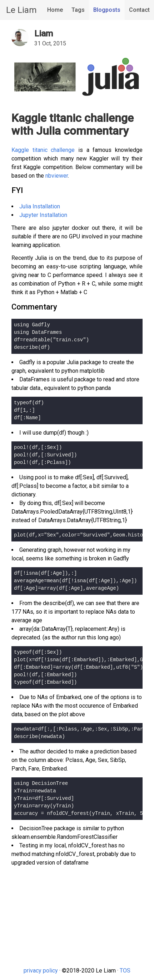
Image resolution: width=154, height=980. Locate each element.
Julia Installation (40, 206)
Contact (139, 10)
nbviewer (57, 176)
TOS (125, 971)
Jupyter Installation (43, 215)
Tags (78, 10)
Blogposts (107, 10)
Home (55, 10)
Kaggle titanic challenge (43, 150)
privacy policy (41, 971)
